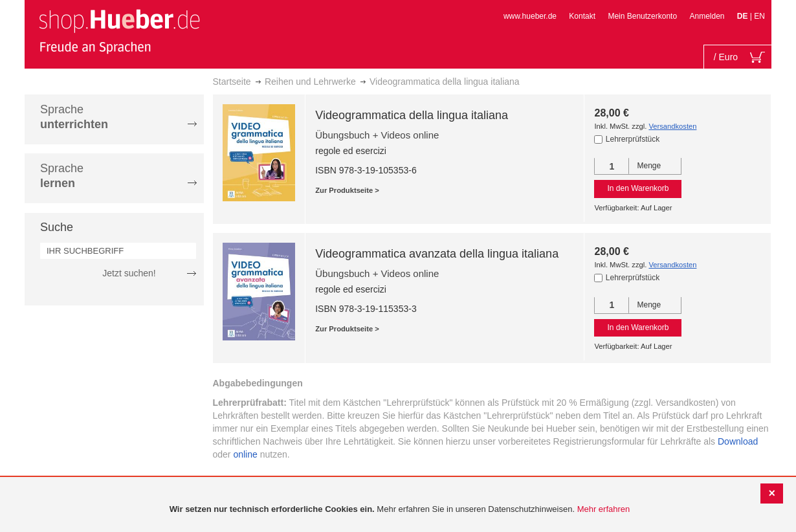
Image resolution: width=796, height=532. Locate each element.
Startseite (232, 82)
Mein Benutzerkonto (642, 16)
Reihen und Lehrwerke (310, 82)
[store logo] (119, 31)
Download (738, 441)
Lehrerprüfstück (633, 139)
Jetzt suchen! (129, 273)
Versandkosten (672, 126)
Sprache (74, 117)
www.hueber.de (530, 16)
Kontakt (582, 16)
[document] (400, 510)
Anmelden (707, 16)
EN (759, 16)
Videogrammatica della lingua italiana (412, 115)
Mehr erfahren (604, 509)
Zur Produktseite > (347, 190)
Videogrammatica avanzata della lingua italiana (437, 254)
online (245, 454)
